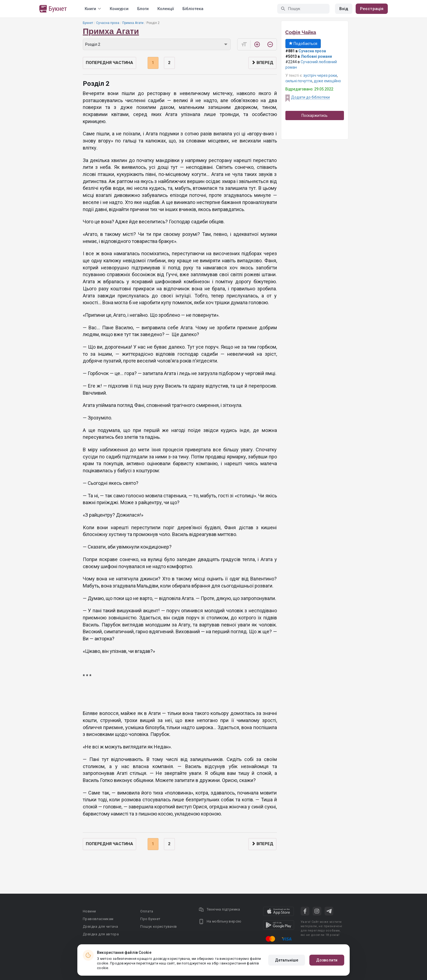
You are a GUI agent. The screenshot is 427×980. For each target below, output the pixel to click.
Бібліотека (193, 9)
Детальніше (287, 960)
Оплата (147, 911)
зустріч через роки (320, 75)
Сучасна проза (108, 23)
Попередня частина (109, 63)
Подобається (303, 44)
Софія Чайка (301, 32)
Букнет (88, 23)
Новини (89, 911)
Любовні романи (316, 56)
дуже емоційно (327, 81)
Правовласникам (98, 919)
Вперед (262, 63)
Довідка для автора (101, 934)
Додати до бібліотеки (310, 97)
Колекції (166, 9)
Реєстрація (372, 9)
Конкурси (119, 9)
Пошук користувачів (158, 926)
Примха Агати (133, 23)
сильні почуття (299, 81)
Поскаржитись (315, 115)
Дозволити (327, 960)
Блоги (143, 9)
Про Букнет (150, 919)
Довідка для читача (100, 926)
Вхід (344, 9)
